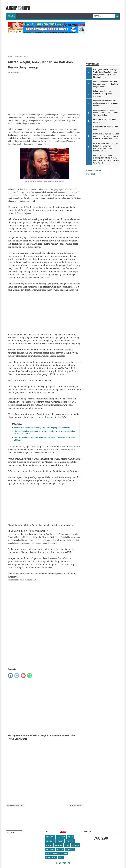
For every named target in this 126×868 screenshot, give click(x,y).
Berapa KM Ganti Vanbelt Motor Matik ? (105, 128)
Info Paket (90, 174)
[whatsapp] (30, 676)
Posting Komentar (14, 73)
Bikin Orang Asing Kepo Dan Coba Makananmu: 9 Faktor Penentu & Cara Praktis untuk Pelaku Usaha (106, 136)
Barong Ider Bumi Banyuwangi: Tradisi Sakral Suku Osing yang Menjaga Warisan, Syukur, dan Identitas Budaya (105, 73)
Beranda (11, 16)
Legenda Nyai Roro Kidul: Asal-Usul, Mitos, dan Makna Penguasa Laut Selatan (106, 103)
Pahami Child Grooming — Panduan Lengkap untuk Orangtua (103, 94)
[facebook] (10, 676)
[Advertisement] (45, 94)
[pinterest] (23, 676)
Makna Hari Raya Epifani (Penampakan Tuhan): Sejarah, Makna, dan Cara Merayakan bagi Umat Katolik (106, 159)
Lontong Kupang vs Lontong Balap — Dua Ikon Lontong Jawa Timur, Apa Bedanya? (106, 113)
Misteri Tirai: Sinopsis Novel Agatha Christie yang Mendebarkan (42, 428)
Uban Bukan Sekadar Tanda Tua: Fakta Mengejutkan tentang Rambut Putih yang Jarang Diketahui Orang (106, 147)
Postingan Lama (76, 806)
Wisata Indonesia (93, 170)
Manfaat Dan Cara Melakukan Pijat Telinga (105, 121)
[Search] (104, 16)
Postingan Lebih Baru (15, 806)
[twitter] (17, 676)
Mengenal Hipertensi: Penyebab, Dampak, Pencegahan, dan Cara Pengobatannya (106, 84)
